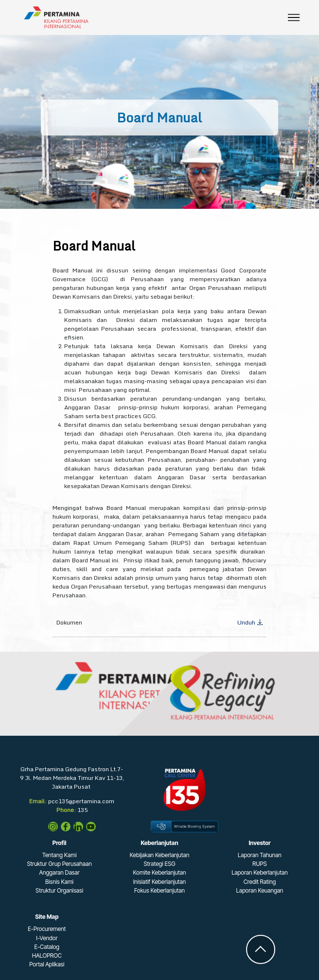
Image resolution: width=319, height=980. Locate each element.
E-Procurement (47, 929)
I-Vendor (47, 938)
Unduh (250, 622)
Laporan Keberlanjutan (260, 872)
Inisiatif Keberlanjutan (160, 882)
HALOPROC (47, 955)
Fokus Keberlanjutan (159, 890)
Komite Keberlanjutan (160, 872)
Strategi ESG (159, 864)
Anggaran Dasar (59, 872)
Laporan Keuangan (259, 890)
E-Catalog (47, 947)
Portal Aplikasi (47, 964)
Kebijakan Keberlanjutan (160, 855)
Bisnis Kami (59, 882)
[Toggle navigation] (294, 17)
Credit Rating (260, 882)
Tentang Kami (60, 855)
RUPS (260, 864)
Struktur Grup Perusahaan (59, 864)
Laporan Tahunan (260, 855)
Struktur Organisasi (59, 890)
